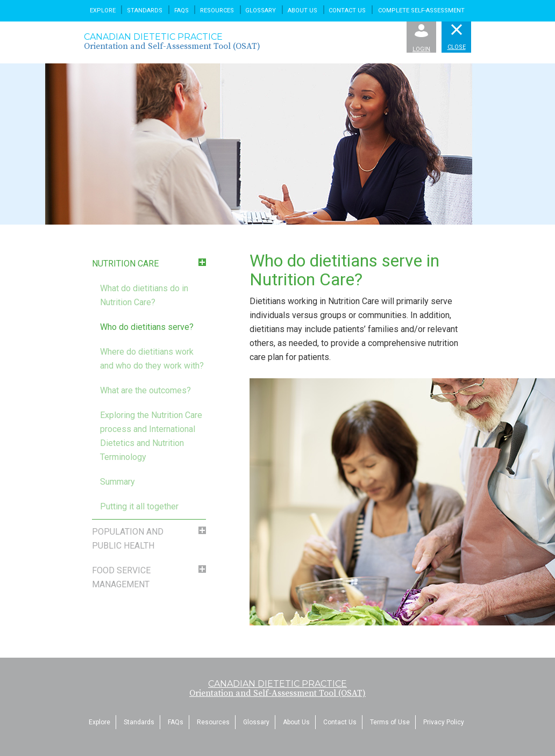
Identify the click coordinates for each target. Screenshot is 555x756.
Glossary (261, 10)
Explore (103, 10)
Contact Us (347, 10)
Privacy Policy (444, 722)
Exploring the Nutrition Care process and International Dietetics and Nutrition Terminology (151, 436)
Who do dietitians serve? (147, 327)
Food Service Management (121, 577)
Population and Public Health (128, 539)
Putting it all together (139, 506)
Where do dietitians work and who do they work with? (152, 359)
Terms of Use (390, 722)
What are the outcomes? (145, 390)
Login (421, 38)
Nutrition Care (125, 264)
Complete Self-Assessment (421, 10)
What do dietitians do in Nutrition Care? (144, 295)
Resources (217, 10)
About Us (303, 10)
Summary (118, 482)
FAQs (182, 10)
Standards (145, 10)
